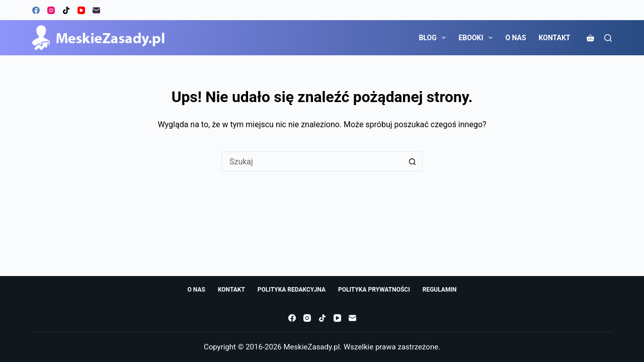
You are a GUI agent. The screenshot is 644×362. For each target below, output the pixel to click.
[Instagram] (51, 10)
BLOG (434, 38)
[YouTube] (81, 10)
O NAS (515, 38)
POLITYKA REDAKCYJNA (292, 290)
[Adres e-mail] (96, 10)
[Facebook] (36, 10)
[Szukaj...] (312, 161)
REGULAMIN (440, 290)
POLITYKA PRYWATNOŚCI (374, 290)
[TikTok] (66, 10)
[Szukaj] (608, 38)
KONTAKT (555, 38)
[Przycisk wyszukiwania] (413, 161)
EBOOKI (477, 38)
